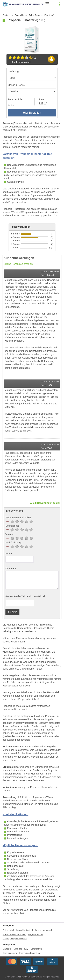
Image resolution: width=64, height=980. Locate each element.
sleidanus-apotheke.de (32, 977)
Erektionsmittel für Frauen (14, 934)
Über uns (18, 949)
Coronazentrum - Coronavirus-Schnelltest (21, 953)
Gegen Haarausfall (23, 15)
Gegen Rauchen (36, 934)
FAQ (26, 949)
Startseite (7, 15)
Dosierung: (14, 71)
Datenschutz (36, 949)
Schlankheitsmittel (24, 930)
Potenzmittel (8, 930)
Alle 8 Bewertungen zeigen (45, 503)
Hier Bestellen (32, 113)
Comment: (11, 568)
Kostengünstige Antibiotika (15, 939)
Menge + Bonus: (17, 85)
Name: (9, 553)
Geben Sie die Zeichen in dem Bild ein (26, 596)
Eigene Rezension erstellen (18, 264)
